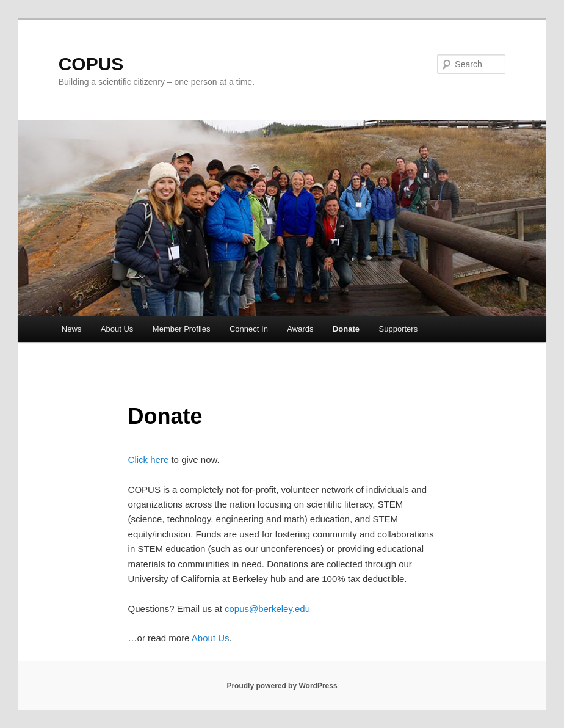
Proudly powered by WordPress (282, 686)
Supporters (399, 329)
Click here (149, 460)
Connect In (249, 329)
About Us (117, 329)
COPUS (91, 64)
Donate (346, 329)
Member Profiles (182, 329)
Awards (300, 329)
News (72, 329)
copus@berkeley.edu (267, 609)
